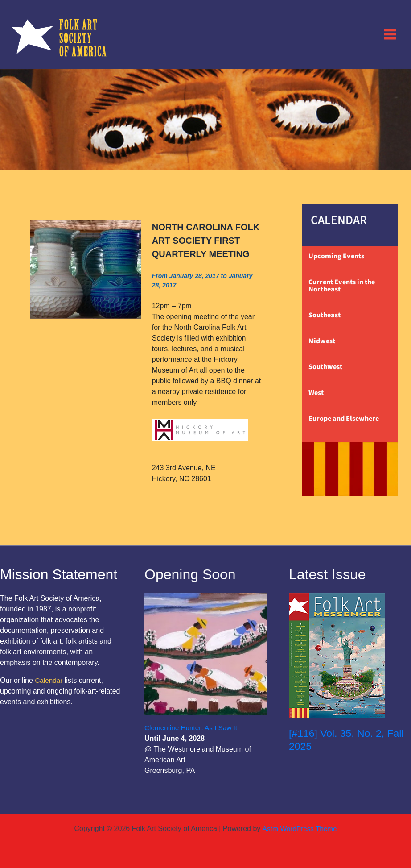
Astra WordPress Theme (299, 829)
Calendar (49, 680)
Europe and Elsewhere (344, 419)
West (316, 393)
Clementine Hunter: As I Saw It (193, 728)
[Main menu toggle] (390, 34)
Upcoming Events (336, 256)
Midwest (322, 341)
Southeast (325, 315)
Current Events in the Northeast (342, 286)
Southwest (325, 367)
